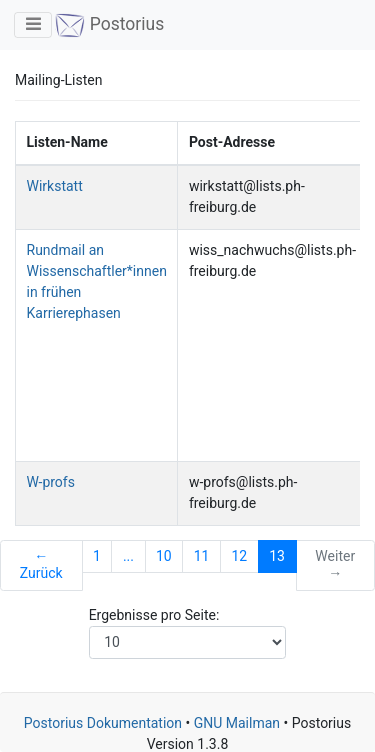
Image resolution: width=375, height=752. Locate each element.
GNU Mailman (237, 723)
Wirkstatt (55, 186)
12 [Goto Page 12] (240, 556)
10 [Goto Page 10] (164, 556)
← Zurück (41, 565)
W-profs (51, 482)
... (128, 556)
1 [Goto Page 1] (97, 556)
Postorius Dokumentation (103, 723)
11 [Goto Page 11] (202, 556)
